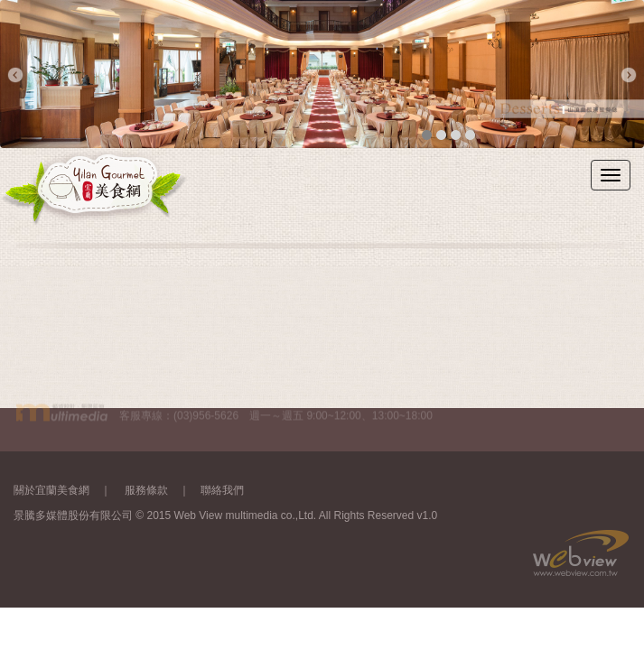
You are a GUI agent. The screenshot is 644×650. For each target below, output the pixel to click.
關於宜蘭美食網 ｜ (68, 489)
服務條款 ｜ (163, 489)
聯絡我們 (222, 489)
